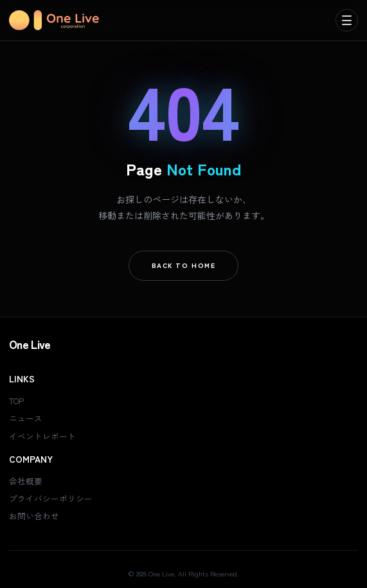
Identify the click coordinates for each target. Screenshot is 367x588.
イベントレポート (42, 436)
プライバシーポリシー (51, 498)
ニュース (26, 418)
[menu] (347, 20)
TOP (16, 401)
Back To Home (184, 265)
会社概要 (26, 481)
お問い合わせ (34, 516)
